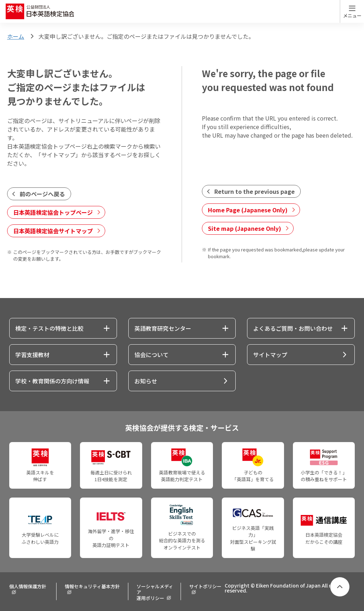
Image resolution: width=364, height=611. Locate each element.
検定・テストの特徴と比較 (49, 328)
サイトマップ (270, 355)
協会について (151, 355)
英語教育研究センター (163, 328)
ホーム (16, 36)
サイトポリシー (205, 586)
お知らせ (146, 381)
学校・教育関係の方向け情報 (52, 381)
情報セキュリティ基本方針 (92, 586)
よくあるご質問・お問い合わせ (293, 328)
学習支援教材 (32, 355)
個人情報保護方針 (28, 586)
